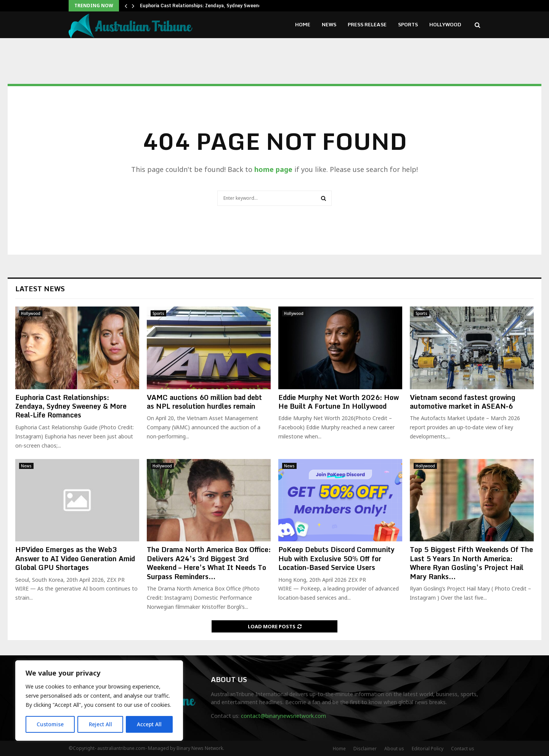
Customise (50, 724)
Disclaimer (365, 749)
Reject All (100, 724)
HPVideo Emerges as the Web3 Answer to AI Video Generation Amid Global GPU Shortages (75, 558)
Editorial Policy (428, 749)
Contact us (463, 749)
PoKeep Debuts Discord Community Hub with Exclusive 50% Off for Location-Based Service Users (336, 558)
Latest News (40, 289)
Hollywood (445, 24)
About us (394, 749)
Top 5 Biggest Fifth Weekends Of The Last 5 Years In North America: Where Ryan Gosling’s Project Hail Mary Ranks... (471, 563)
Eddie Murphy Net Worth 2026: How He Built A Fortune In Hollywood (339, 402)
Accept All (149, 724)
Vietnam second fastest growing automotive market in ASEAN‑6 (463, 402)
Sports (408, 24)
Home (303, 24)
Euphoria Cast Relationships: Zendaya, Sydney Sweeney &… (206, 6)
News (329, 24)
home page (273, 169)
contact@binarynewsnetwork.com (283, 716)
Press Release (367, 24)
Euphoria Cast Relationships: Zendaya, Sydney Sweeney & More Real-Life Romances (71, 406)
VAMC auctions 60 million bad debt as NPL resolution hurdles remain (204, 402)
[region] (99, 701)
